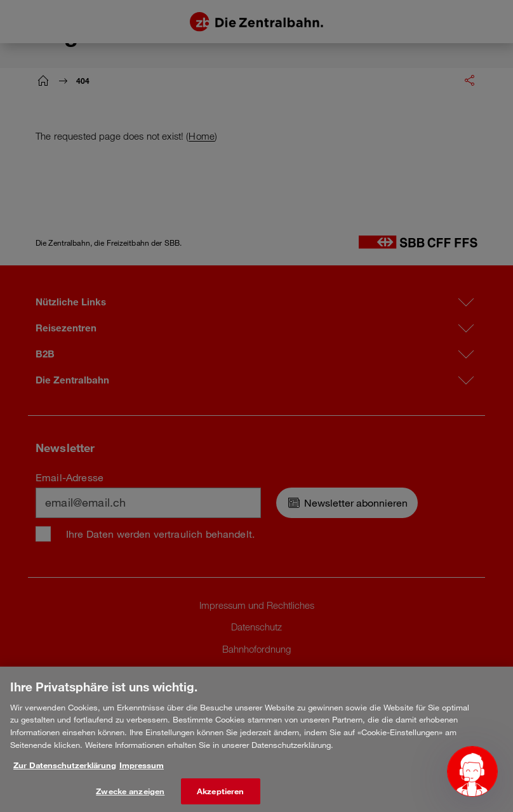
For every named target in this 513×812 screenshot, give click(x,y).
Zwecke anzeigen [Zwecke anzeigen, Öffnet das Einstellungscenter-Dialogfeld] (130, 799)
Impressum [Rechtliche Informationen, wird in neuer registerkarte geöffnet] (142, 773)
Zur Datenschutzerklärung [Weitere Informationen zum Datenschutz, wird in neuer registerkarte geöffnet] (65, 773)
